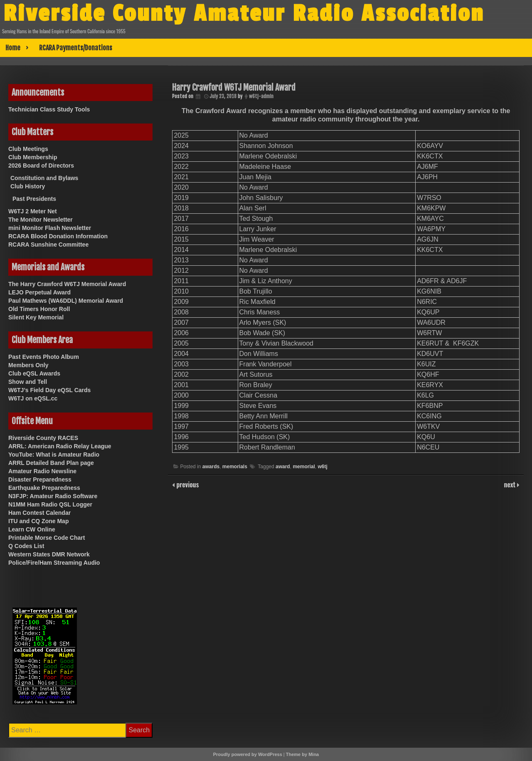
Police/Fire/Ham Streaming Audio (54, 563)
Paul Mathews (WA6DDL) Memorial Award (66, 301)
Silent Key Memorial (36, 317)
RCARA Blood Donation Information (58, 236)
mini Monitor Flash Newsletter (50, 228)
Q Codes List (26, 546)
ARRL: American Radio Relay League (60, 446)
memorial (304, 467)
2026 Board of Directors (41, 166)
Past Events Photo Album (44, 357)
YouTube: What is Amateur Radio (54, 455)
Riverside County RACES (43, 438)
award (283, 467)
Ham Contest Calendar (39, 513)
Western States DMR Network (49, 554)
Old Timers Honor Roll (39, 309)
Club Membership (33, 157)
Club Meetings (28, 149)
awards (211, 467)
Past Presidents (34, 199)
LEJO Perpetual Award (39, 292)
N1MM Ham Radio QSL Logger (50, 504)
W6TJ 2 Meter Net (33, 211)
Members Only (28, 365)
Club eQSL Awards (34, 373)
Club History (28, 186)
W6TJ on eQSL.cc (33, 398)
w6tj (322, 467)
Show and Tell (28, 382)
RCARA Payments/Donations (76, 48)
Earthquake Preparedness (44, 488)
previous (187, 484)
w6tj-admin (261, 96)
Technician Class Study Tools (49, 109)
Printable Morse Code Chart (47, 538)
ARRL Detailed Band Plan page (51, 463)
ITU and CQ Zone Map (38, 521)
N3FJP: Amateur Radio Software (53, 496)
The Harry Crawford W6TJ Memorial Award (67, 284)
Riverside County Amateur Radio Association (244, 14)
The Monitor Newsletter (41, 220)
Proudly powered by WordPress (248, 754)
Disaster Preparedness (40, 479)
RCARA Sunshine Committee (48, 245)
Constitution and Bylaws (44, 178)
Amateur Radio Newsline (42, 471)
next (511, 484)
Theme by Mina (302, 754)
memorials (235, 467)
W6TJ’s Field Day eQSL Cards (49, 390)
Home (13, 48)
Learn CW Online (32, 529)
